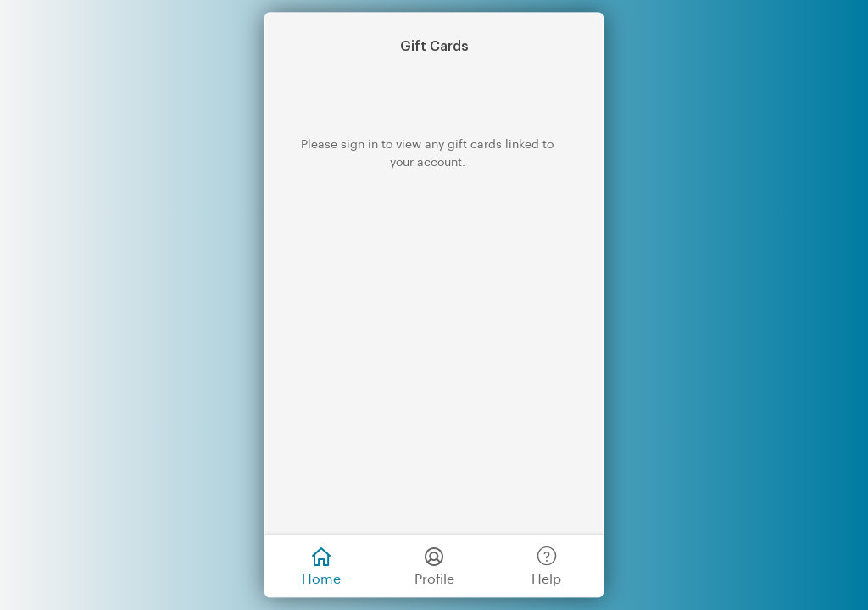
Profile (434, 565)
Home (321, 565)
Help (546, 565)
